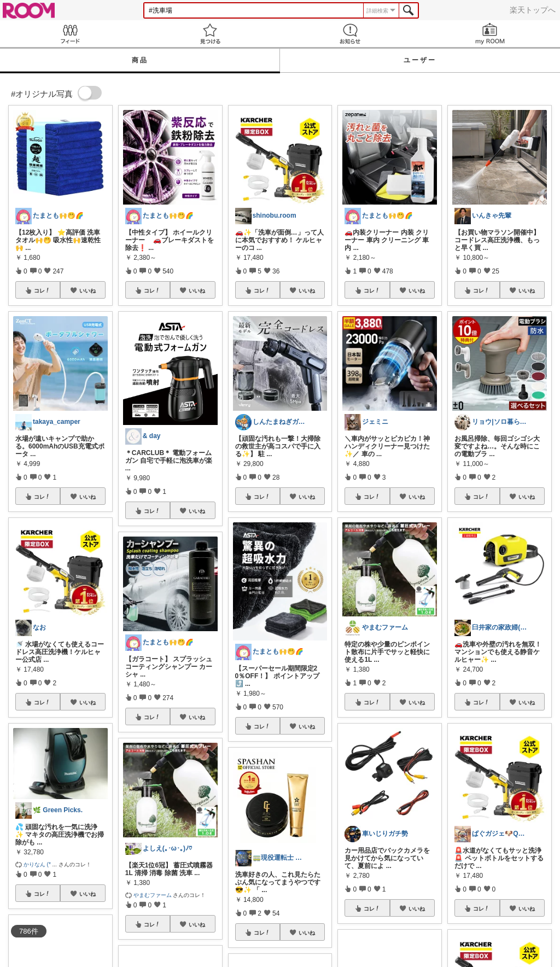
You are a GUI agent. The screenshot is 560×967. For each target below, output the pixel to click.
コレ (42, 290)
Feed (70, 34)
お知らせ (350, 34)
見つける (210, 34)
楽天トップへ (533, 10)
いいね (87, 290)
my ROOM (490, 34)
